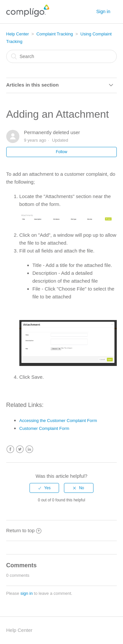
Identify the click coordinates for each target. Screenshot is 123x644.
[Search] (62, 56)
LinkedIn (29, 449)
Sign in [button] (103, 11)
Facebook (10, 449)
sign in (27, 593)
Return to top (24, 530)
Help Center (18, 34)
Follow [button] (61, 152)
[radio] (44, 488)
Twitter (20, 449)
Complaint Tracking (55, 34)
